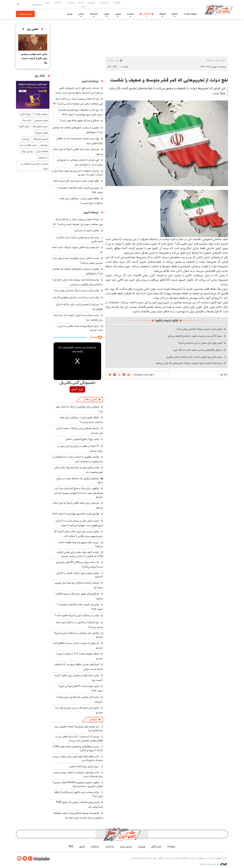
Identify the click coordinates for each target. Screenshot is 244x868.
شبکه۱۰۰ (117, 2)
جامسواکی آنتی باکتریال (77, 383)
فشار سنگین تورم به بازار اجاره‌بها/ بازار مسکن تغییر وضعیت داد (79, 470)
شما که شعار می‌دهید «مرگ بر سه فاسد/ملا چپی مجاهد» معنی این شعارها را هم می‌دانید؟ (79, 101)
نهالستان (44, 145)
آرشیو (47, 2)
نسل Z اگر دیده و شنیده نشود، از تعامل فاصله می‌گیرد (195, 336)
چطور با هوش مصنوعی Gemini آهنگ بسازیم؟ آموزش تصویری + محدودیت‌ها (78, 784)
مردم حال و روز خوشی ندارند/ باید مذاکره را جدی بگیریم (194, 357)
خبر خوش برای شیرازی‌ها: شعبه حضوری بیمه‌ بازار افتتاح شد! (79, 728)
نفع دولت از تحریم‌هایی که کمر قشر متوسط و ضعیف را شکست (169, 80)
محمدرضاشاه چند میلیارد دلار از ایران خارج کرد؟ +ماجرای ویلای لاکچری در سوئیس (77, 282)
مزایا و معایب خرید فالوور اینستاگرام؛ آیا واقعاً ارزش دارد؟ (79, 794)
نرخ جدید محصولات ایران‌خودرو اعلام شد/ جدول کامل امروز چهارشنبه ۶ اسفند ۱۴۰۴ (80, 112)
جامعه (175, 14)
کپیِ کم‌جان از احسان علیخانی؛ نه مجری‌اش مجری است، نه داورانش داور (80, 162)
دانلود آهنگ (24, 127)
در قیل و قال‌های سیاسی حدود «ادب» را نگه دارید (197, 350)
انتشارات (58, 2)
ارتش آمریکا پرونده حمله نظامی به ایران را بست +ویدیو (80, 328)
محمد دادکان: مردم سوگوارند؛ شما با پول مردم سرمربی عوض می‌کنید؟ (78, 260)
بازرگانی (93, 719)
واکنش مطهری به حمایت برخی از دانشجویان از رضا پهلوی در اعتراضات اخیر (78, 459)
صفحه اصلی (220, 60)
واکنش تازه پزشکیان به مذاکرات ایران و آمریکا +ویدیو (79, 635)
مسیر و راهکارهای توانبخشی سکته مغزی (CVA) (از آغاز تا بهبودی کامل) (78, 748)
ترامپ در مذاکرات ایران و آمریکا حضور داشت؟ (77, 615)
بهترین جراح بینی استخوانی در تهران (34, 166)
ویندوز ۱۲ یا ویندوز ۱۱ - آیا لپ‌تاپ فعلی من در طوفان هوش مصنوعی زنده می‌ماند (79, 738)
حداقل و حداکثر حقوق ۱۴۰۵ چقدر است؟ (79, 121)
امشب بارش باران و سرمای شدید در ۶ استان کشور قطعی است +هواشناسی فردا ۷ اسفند (79, 523)
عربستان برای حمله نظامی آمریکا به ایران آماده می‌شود (78, 152)
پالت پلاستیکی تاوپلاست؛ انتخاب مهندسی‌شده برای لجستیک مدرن (78, 774)
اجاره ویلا (27, 120)
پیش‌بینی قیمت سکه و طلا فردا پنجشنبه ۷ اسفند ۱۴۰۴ (80, 190)
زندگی (81, 14)
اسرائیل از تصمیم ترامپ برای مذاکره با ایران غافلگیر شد (79, 307)
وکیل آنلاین (25, 114)
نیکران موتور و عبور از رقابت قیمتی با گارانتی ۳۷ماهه (80, 575)
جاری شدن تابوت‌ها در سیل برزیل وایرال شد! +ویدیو (79, 710)
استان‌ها (94, 14)
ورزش (118, 14)
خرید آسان (77, 389)
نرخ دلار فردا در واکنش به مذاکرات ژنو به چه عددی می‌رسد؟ (80, 625)
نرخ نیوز (26, 139)
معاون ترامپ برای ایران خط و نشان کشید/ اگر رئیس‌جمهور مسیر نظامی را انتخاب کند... (78, 534)
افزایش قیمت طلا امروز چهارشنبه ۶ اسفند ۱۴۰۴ (76, 514)
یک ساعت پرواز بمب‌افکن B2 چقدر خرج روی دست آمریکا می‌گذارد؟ (79, 564)
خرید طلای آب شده (28, 145)
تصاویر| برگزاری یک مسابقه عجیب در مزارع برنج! (80, 480)
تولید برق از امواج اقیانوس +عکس (82, 439)
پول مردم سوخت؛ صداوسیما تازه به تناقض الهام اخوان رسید (80, 141)
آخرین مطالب (90, 399)
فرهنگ (162, 14)
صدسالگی (104, 2)
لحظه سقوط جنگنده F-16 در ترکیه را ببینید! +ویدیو (80, 656)
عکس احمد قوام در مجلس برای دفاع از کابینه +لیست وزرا (34, 58)
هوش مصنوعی (41, 120)
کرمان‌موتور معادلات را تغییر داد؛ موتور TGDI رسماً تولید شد (79, 805)
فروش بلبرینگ (41, 133)
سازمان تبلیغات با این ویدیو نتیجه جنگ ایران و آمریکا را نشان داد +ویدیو (77, 173)
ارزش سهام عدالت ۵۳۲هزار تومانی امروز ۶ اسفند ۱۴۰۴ (80, 688)
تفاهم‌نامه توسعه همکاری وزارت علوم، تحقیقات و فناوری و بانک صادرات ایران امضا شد (78, 815)
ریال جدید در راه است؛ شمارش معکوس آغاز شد (76, 297)
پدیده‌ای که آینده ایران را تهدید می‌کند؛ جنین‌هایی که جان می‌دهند (189, 363)
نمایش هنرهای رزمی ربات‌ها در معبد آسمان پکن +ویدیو (80, 431)
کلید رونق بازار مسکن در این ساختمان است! (200, 343)
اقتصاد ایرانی (42, 151)
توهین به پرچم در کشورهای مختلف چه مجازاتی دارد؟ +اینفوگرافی (78, 271)
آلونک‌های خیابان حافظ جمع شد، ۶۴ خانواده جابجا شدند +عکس (79, 667)
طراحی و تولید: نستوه (213, 864)
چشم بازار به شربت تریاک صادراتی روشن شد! (199, 329)
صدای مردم (82, 4)
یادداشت (71, 2)
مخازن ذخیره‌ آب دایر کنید (87, 230)
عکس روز (33, 29)
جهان (107, 14)
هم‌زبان (91, 2)
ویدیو (70, 14)
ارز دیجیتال (43, 158)
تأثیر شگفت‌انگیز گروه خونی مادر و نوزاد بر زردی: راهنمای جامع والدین (78, 758)
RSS (71, 847)
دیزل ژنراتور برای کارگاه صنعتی (84, 766)
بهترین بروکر (27, 151)
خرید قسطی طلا (40, 127)
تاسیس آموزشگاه (40, 139)
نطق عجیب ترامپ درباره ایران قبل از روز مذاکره (76, 181)
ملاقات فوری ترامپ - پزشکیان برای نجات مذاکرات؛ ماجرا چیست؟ (81, 201)
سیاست (130, 14)
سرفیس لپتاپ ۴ (41, 114)
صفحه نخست (190, 14)
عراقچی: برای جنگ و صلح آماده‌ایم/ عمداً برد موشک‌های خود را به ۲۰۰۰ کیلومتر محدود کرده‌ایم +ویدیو (79, 493)
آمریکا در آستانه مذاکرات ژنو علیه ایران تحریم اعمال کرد (79, 585)
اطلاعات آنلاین (219, 9)
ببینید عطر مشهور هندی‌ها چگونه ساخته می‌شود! (81, 544)
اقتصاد (147, 14)
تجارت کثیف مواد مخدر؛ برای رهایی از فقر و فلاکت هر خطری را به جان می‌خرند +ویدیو (80, 554)
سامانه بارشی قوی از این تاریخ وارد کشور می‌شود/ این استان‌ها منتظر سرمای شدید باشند (79, 90)
